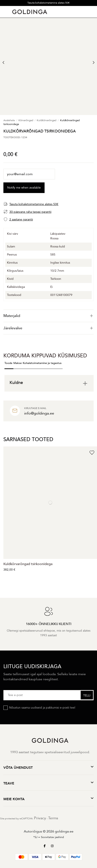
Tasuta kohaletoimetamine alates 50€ (48, 3)
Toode (8, 363)
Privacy (40, 818)
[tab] (48, 316)
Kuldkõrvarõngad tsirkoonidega (28, 564)
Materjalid (48, 316)
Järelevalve (48, 328)
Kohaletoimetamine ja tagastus (42, 363)
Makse (18, 363)
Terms (53, 818)
